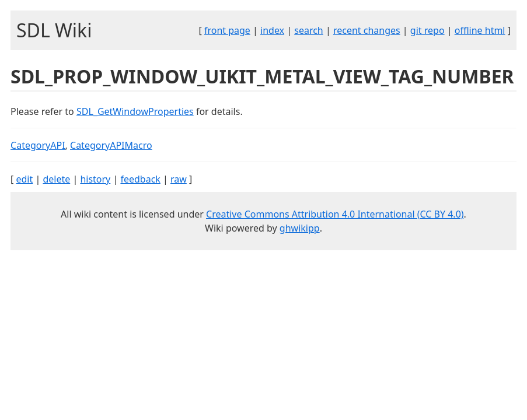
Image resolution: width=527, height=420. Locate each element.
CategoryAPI (38, 145)
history (95, 179)
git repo (427, 30)
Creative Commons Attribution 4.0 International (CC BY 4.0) (335, 214)
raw (179, 179)
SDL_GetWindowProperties (135, 111)
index (272, 30)
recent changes (367, 30)
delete (56, 179)
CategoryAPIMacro (111, 145)
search (309, 30)
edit (24, 179)
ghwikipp (300, 228)
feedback (140, 179)
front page (227, 30)
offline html (480, 30)
